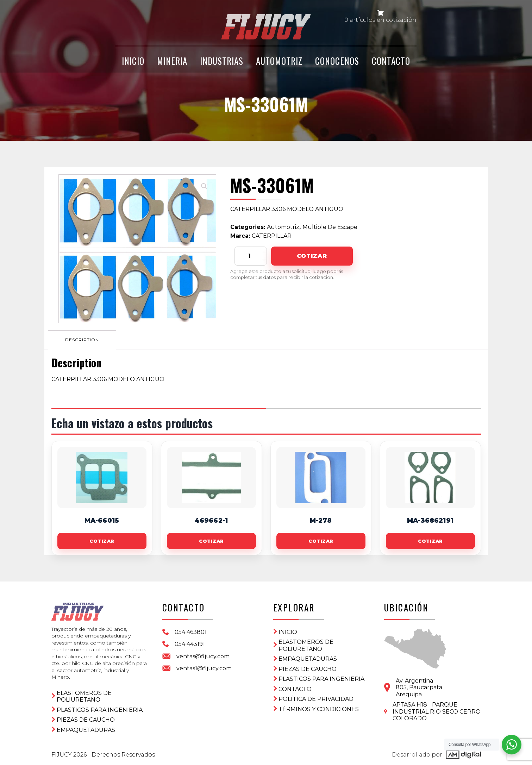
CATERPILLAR (272, 236)
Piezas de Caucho (86, 720)
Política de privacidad (316, 699)
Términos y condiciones (319, 709)
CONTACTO (391, 61)
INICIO (133, 61)
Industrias (222, 61)
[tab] (82, 340)
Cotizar (312, 256)
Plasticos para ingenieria (100, 710)
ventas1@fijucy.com (204, 668)
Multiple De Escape (330, 227)
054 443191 (190, 644)
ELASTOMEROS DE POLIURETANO (84, 696)
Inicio (288, 632)
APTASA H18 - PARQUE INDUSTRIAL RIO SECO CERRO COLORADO (437, 711)
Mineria (172, 61)
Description (82, 340)
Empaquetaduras (86, 730)
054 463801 (191, 632)
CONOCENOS (337, 61)
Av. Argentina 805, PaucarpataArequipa (419, 688)
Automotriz (279, 61)
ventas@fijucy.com (203, 656)
